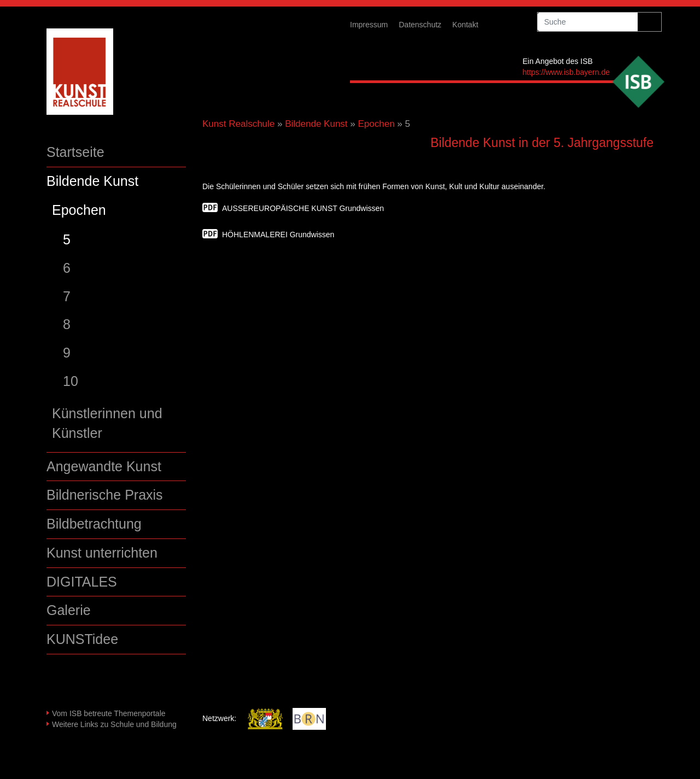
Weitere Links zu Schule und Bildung (114, 724)
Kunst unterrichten (102, 553)
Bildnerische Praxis (105, 495)
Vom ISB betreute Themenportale (109, 713)
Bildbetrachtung (94, 524)
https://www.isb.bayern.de (566, 72)
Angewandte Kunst (104, 466)
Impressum (369, 25)
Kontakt (465, 25)
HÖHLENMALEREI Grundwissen (278, 235)
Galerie (69, 610)
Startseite (75, 152)
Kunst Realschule (238, 124)
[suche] (588, 22)
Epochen (79, 210)
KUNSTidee (82, 639)
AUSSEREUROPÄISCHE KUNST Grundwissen (303, 208)
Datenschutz (420, 25)
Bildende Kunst (92, 181)
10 (71, 381)
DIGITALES (82, 582)
